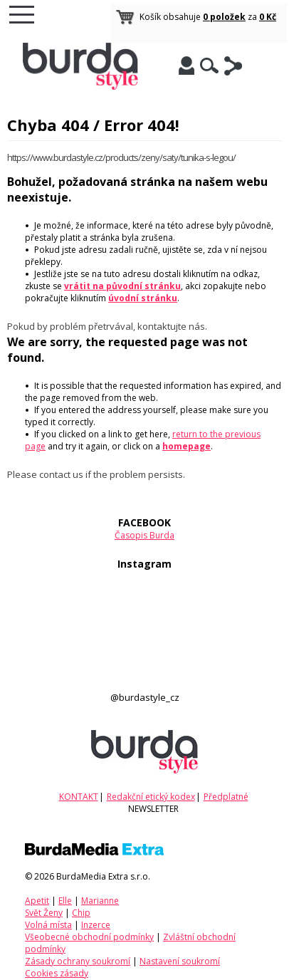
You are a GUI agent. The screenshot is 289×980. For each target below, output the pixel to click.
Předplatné (226, 797)
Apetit (37, 901)
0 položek (224, 17)
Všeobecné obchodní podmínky (89, 937)
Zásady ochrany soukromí (78, 961)
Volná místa (48, 925)
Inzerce (96, 925)
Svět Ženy (44, 913)
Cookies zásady (57, 973)
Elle (65, 901)
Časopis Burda (144, 535)
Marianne (100, 901)
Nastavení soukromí (180, 961)
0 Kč (268, 17)
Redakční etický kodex (151, 797)
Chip (81, 913)
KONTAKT (79, 797)
